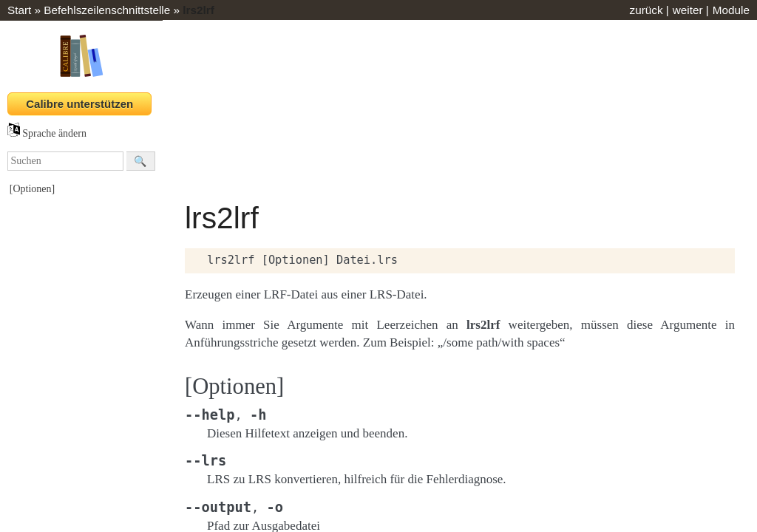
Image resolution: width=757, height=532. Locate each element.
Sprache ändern (47, 133)
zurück (646, 10)
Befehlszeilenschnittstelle (107, 10)
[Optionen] (32, 189)
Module (731, 10)
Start (19, 10)
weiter (688, 10)
